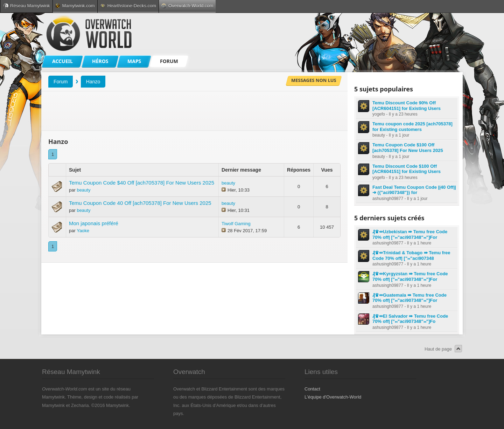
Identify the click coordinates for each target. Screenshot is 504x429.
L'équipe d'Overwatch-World (333, 397)
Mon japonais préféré (94, 223)
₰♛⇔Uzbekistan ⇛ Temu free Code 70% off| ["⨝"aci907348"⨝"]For (410, 234)
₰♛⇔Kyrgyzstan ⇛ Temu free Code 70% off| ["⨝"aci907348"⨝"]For (410, 276)
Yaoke (83, 231)
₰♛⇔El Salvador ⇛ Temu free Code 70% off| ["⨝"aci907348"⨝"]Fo (410, 319)
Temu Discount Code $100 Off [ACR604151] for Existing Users (407, 169)
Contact (312, 389)
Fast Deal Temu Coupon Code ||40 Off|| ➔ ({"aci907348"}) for (414, 190)
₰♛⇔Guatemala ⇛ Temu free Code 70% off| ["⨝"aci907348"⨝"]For (409, 298)
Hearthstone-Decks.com (128, 6)
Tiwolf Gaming (236, 224)
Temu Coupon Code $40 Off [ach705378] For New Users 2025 (142, 183)
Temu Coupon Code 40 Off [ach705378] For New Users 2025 (140, 203)
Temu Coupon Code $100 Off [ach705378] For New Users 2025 (408, 148)
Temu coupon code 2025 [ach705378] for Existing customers (412, 127)
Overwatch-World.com (187, 6)
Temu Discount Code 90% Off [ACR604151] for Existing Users (407, 106)
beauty (83, 190)
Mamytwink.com (75, 6)
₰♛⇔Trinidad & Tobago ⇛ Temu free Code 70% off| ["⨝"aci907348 (411, 255)
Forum (61, 82)
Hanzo (93, 82)
